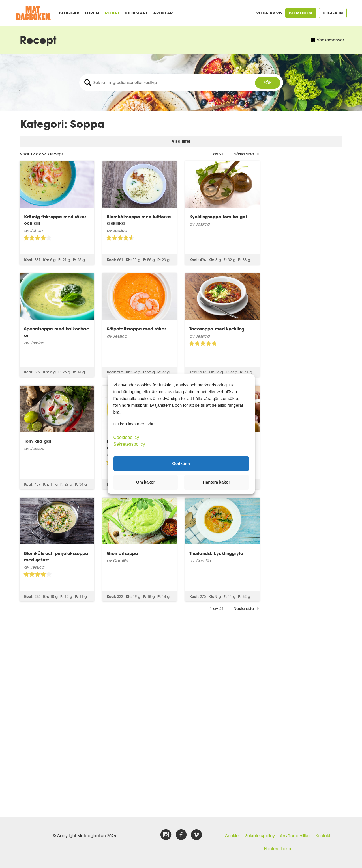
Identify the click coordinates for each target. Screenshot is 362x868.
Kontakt (323, 836)
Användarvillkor (295, 836)
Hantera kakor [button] (217, 482)
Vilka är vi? (269, 13)
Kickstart (136, 13)
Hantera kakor (278, 849)
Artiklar (163, 13)
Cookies (233, 836)
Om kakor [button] (145, 482)
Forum (92, 13)
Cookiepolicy (126, 437)
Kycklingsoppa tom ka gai (301, 201)
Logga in (333, 13)
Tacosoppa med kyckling (300, 313)
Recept (112, 13)
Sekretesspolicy (260, 836)
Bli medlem (301, 13)
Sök (268, 83)
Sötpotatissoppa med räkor (219, 313)
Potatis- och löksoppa (296, 425)
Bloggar (69, 13)
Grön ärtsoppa (205, 538)
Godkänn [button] (181, 464)
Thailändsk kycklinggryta (299, 538)
